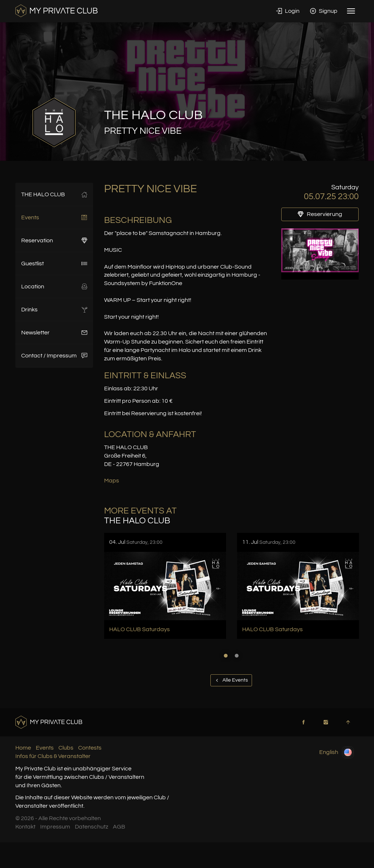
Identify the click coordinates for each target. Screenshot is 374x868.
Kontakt (25, 827)
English (337, 752)
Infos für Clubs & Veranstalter (53, 756)
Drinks (54, 310)
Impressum (55, 827)
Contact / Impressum (54, 356)
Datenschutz (91, 827)
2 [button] (237, 656)
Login (288, 11)
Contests (90, 748)
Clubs (66, 748)
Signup (324, 11)
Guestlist (54, 264)
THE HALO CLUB (54, 194)
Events (54, 217)
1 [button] (226, 656)
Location (54, 287)
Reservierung (320, 214)
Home (23, 748)
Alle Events (231, 680)
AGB (119, 827)
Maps (112, 481)
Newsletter (54, 333)
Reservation (54, 240)
